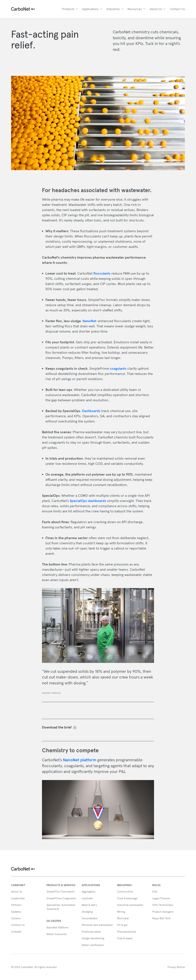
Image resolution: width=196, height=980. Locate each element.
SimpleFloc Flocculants (61, 891)
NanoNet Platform (57, 927)
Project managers (163, 912)
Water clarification (93, 945)
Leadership (18, 898)
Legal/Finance (161, 898)
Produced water (91, 932)
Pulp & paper (125, 938)
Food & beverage (127, 898)
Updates (16, 912)
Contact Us (177, 9)
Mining (121, 912)
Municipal (123, 918)
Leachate (87, 898)
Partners (16, 905)
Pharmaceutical (127, 932)
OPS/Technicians (163, 905)
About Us (17, 891)
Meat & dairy (89, 905)
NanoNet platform (80, 760)
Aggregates (89, 891)
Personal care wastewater (97, 925)
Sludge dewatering (93, 938)
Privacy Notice (176, 967)
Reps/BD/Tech (161, 918)
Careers (16, 918)
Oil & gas (122, 925)
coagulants (118, 368)
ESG (155, 891)
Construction (125, 891)
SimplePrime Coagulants (61, 898)
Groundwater (90, 918)
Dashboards (91, 411)
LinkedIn (16, 932)
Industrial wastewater (130, 905)
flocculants (102, 273)
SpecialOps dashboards (88, 501)
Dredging (87, 912)
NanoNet (89, 321)
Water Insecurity (57, 934)
